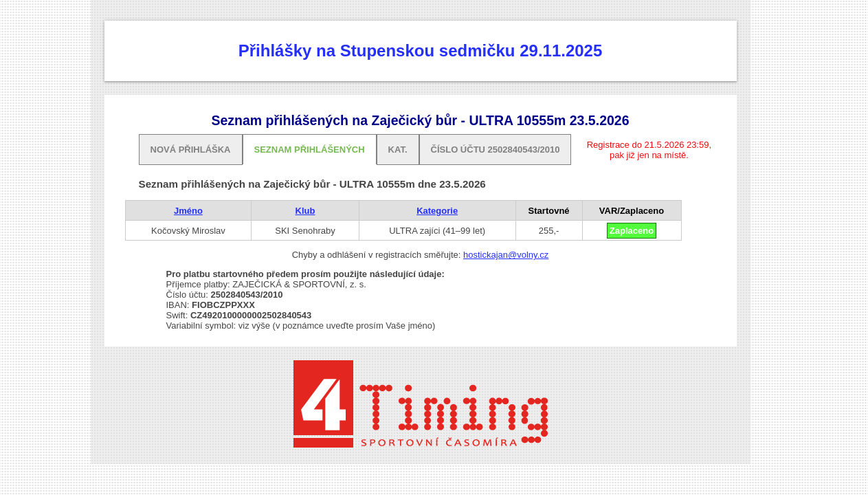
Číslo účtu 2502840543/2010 (496, 150)
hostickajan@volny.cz (506, 255)
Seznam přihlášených (310, 150)
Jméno (188, 211)
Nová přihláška (191, 150)
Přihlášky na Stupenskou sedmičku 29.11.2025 (421, 51)
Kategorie (437, 211)
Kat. (398, 150)
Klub (305, 211)
